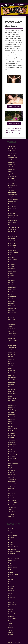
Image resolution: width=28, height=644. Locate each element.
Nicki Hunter (12, 433)
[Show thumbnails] (14, 86)
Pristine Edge (12, 459)
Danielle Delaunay (13, 253)
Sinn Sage (11, 489)
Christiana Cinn (13, 241)
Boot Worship (12, 549)
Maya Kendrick (12, 417)
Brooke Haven (12, 209)
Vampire (11, 628)
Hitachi (10, 577)
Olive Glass (11, 442)
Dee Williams (12, 257)
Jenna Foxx (11, 338)
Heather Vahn (12, 313)
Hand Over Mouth (13, 575)
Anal (10, 531)
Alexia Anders (12, 162)
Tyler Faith (11, 514)
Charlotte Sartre (13, 236)
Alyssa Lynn (12, 174)
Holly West (11, 317)
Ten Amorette (12, 507)
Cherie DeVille (12, 239)
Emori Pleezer (12, 285)
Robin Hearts (12, 472)
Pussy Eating (12, 598)
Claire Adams (12, 246)
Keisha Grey (12, 359)
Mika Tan (11, 424)
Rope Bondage (12, 605)
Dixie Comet (12, 269)
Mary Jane (11, 412)
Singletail (11, 609)
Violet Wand (12, 632)
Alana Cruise (12, 155)
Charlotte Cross (13, 234)
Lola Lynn (11, 391)
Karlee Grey (12, 354)
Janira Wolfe (12, 329)
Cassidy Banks (12, 225)
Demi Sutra (11, 262)
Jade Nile (11, 327)
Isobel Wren (12, 322)
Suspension (11, 621)
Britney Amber (12, 206)
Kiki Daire (11, 364)
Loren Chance (12, 398)
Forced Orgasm (13, 568)
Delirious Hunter (13, 259)
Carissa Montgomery (14, 218)
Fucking (10, 570)
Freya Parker (12, 292)
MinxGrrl (11, 426)
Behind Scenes (12, 535)
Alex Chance (12, 160)
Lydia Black (11, 401)
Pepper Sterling (13, 454)
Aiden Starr (11, 151)
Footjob (10, 565)
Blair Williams (12, 204)
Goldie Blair (11, 299)
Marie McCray (12, 410)
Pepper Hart (12, 452)
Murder (10, 593)
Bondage (11, 544)
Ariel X (10, 188)
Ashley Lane (12, 197)
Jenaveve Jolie (12, 336)
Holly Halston (12, 315)
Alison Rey (11, 167)
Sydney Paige (12, 505)
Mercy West (12, 419)
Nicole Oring (12, 435)
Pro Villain (18, 642)
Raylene (11, 465)
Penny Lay (11, 449)
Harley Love (12, 306)
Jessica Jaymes (13, 343)
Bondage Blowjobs (13, 547)
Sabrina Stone (12, 475)
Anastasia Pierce (13, 181)
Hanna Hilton (12, 303)
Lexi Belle (11, 384)
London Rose (12, 394)
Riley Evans (12, 468)
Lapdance (11, 591)
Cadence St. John (13, 215)
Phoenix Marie (12, 456)
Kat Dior (11, 357)
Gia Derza (11, 294)
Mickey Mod (12, 422)
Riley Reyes (12, 470)
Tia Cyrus (11, 509)
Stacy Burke (12, 493)
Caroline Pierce (13, 220)
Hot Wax (11, 579)
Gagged (10, 572)
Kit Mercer (11, 368)
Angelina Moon (12, 185)
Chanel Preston (13, 229)
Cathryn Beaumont (13, 227)
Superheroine (12, 618)
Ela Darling (11, 276)
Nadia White (12, 431)
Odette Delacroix (13, 440)
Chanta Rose (12, 232)
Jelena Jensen (12, 334)
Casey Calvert (12, 222)
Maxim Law (11, 415)
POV (10, 595)
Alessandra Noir (13, 158)
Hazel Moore (12, 310)
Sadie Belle (11, 477)
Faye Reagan (12, 287)
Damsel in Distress (13, 558)
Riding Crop (12, 602)
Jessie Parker (12, 347)
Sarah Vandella (12, 484)
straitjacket (11, 616)
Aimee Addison (12, 153)
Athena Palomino (13, 199)
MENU (6, 2)
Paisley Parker (12, 445)
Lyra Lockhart (12, 403)
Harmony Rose (12, 308)
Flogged (11, 563)
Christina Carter (13, 243)
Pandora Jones (12, 447)
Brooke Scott (12, 213)
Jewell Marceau (13, 350)
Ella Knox (11, 283)
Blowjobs (11, 542)
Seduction (11, 607)
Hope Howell (12, 320)
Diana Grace (12, 264)
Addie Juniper (12, 148)
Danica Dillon (12, 250)
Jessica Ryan (12, 345)
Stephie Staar (12, 498)
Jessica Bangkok (13, 341)
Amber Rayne (12, 178)
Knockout (11, 588)
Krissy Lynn (11, 371)
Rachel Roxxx (12, 461)
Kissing (10, 584)
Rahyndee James (13, 463)
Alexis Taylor (12, 165)
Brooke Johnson (13, 211)
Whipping (11, 635)
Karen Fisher (12, 352)
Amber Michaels (13, 176)
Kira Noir (11, 366)
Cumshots (11, 556)
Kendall (10, 361)
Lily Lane (11, 387)
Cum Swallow (12, 554)
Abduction (11, 528)
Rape (10, 600)
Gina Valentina (12, 296)
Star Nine (11, 496)
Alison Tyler (11, 169)
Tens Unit (11, 623)
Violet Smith (12, 516)
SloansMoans (12, 491)
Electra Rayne (12, 278)
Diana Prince (12, 266)
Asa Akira (11, 190)
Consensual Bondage (14, 551)
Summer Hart (12, 500)
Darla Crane (12, 255)
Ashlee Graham (13, 195)
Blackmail (11, 537)
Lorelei (10, 396)
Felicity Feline (12, 290)
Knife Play (11, 586)
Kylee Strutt (11, 373)
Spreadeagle (12, 614)
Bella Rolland (12, 202)
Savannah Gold (13, 486)
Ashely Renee (12, 192)
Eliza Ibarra (11, 280)
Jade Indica (11, 324)
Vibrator (10, 630)
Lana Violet (11, 375)
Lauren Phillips (12, 380)
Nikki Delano (12, 438)
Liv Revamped (12, 389)
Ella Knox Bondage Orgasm (14, 133)
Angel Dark (11, 183)
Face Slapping (12, 561)
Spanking (11, 612)
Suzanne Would (13, 502)
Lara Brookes (12, 378)
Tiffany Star (11, 512)
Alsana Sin (11, 172)
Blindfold (11, 540)
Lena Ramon (12, 382)
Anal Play (11, 533)
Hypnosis (11, 581)
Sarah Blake (12, 482)
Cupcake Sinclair (13, 248)
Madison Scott (12, 405)
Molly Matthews (13, 428)
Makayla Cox (12, 408)
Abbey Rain (11, 146)
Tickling (10, 625)
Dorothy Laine (12, 271)
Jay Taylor (11, 331)
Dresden (11, 273)
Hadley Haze (12, 301)
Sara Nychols (12, 479)
